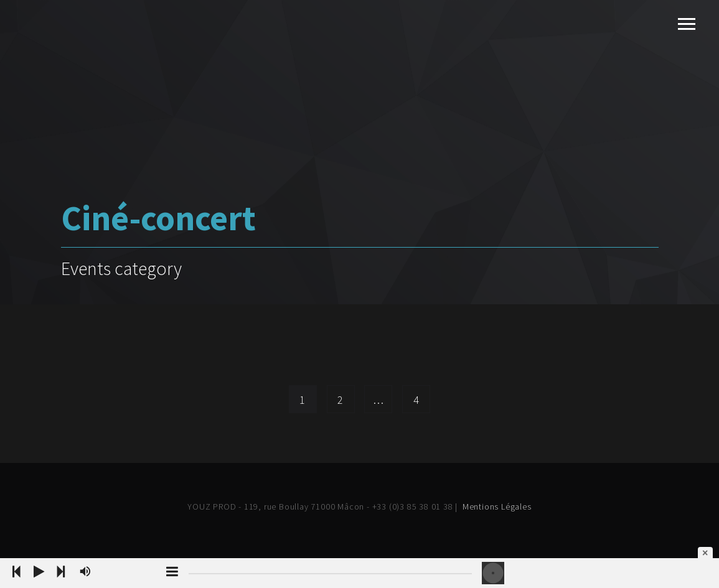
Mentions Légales (497, 506)
